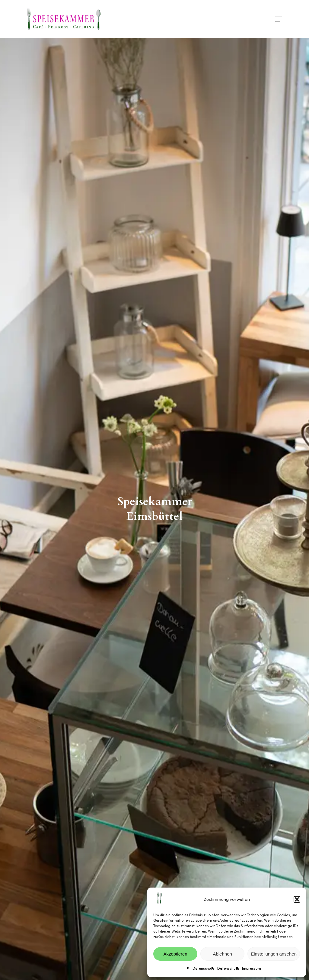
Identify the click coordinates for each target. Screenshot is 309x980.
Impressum (252, 968)
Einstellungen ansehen (274, 954)
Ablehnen (222, 954)
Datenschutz (203, 968)
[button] (297, 899)
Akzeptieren (175, 954)
